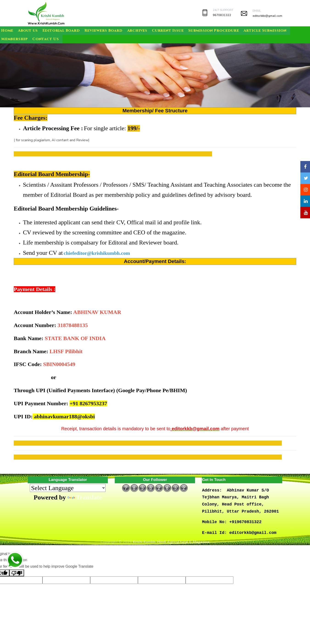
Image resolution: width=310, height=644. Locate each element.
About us (28, 31)
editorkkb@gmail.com (267, 16)
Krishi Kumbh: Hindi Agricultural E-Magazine (171, 542)
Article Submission (265, 31)
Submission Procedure (214, 31)
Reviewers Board (103, 31)
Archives (137, 31)
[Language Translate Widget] (68, 488)
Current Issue (168, 31)
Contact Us (46, 39)
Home (7, 31)
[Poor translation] (17, 573)
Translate (85, 497)
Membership (14, 39)
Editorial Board (61, 31)
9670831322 (222, 15)
